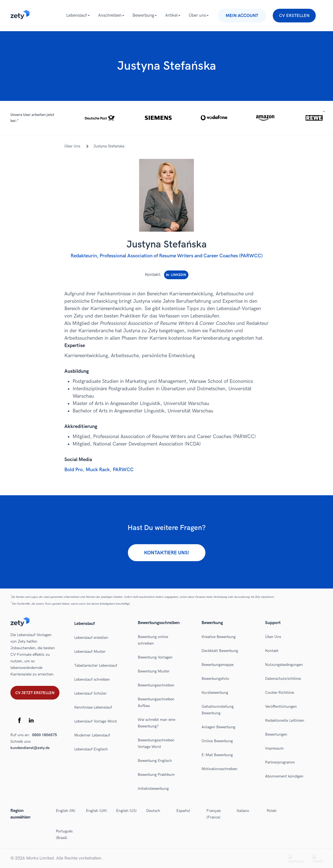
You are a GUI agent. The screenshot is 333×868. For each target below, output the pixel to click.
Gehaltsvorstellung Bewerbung (218, 710)
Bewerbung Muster (154, 671)
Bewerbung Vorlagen (155, 657)
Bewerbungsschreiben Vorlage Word (156, 743)
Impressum (274, 748)
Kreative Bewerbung (219, 637)
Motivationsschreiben (219, 769)
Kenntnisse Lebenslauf (93, 707)
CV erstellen (294, 16)
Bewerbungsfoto (215, 679)
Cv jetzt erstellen (35, 693)
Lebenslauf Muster (90, 652)
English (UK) (97, 811)
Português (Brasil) (64, 834)
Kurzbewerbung (215, 693)
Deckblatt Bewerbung (220, 651)
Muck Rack (98, 470)
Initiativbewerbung (153, 789)
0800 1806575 (45, 735)
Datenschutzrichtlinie (283, 679)
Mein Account (242, 16)
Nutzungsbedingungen (284, 665)
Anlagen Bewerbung (218, 727)
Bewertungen (276, 734)
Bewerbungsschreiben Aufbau (156, 702)
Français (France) (214, 814)
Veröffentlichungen (281, 707)
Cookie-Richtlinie (280, 693)
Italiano (243, 811)
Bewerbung (143, 15)
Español (183, 811)
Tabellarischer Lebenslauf (96, 665)
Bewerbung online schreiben (153, 640)
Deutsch (153, 811)
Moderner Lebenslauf (92, 735)
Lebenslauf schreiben (92, 679)
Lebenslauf (77, 15)
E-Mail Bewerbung (217, 755)
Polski (272, 811)
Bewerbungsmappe (218, 665)
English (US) (126, 811)
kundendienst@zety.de (30, 748)
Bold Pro (74, 470)
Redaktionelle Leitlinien (285, 720)
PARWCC (123, 470)
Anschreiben (110, 15)
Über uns (197, 15)
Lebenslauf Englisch (91, 749)
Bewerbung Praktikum (156, 775)
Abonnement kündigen (284, 776)
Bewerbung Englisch (155, 761)
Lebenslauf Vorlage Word (95, 721)
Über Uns (273, 637)
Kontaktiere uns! (167, 553)
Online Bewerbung (217, 741)
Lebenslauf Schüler (90, 693)
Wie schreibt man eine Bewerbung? (157, 723)
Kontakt (272, 651)
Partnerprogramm (280, 762)
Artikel (171, 15)
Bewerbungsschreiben (156, 685)
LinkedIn (176, 275)
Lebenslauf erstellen (91, 638)
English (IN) (66, 811)
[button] (166, 118)
